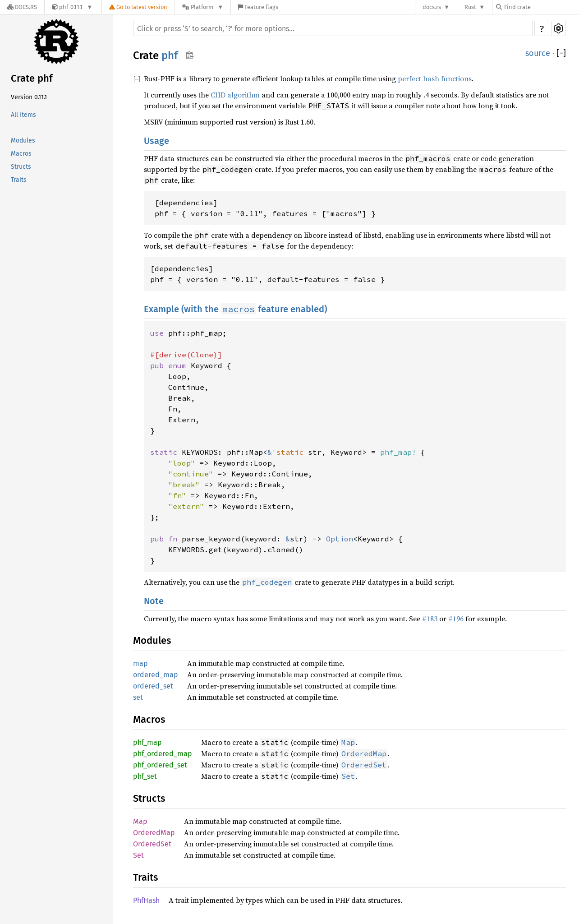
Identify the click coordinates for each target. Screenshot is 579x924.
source (538, 53)
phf (170, 55)
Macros (21, 154)
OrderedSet (152, 844)
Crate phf (32, 78)
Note (154, 601)
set (138, 697)
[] (561, 53)
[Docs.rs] (22, 7)
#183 (430, 619)
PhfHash (146, 900)
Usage (156, 141)
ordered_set (153, 686)
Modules (23, 141)
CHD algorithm (235, 95)
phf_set (145, 776)
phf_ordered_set (160, 765)
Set (138, 855)
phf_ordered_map (163, 754)
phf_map (147, 742)
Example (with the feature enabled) (235, 309)
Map (140, 821)
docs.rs (432, 7)
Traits (19, 180)
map (140, 663)
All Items (23, 115)
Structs (21, 167)
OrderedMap (154, 833)
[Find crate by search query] (541, 7)
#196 (456, 619)
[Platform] (203, 7)
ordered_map (156, 675)
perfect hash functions (435, 79)
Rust (470, 7)
